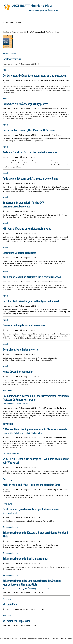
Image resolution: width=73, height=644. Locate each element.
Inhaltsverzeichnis (12, 59)
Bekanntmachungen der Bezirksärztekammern (26, 559)
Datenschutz (32, 638)
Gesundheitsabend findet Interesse (20, 349)
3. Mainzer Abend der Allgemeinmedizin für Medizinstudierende (35, 429)
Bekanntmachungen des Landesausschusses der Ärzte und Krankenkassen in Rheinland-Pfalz (32, 583)
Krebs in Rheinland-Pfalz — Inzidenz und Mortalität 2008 (31, 485)
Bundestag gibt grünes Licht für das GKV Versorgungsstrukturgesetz (23, 205)
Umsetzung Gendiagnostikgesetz (19, 253)
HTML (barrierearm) (67, 638)
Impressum (23, 638)
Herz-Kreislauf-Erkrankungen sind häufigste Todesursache (32, 301)
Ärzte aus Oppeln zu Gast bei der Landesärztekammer (30, 152)
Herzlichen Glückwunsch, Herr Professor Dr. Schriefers (30, 130)
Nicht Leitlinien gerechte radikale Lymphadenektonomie (31, 509)
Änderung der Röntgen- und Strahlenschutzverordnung (30, 179)
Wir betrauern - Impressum (16, 621)
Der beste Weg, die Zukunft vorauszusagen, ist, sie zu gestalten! (35, 76)
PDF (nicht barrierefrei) (52, 638)
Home (12, 23)
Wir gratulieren (10, 604)
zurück (5, 23)
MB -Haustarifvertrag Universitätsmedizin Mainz (27, 229)
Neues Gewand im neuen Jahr (18, 372)
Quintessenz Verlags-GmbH (10, 638)
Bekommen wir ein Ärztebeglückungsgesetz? (25, 104)
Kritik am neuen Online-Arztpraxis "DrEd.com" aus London (32, 277)
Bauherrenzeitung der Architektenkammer (24, 325)
